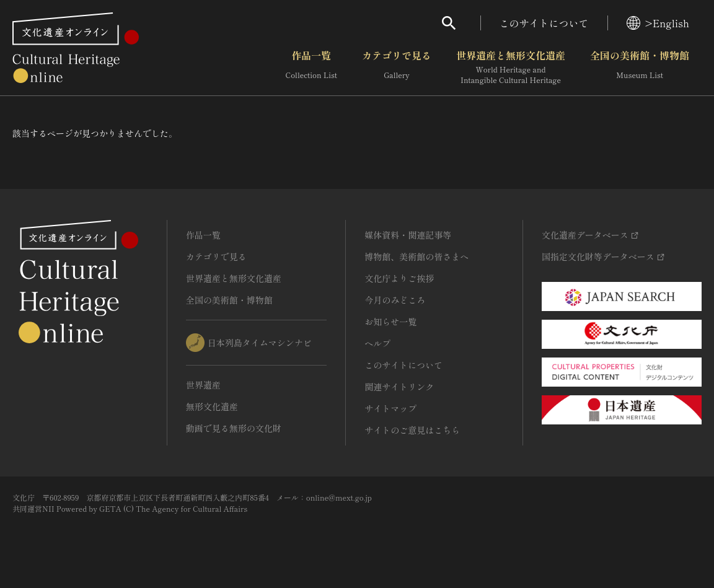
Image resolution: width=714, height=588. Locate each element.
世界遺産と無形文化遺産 (511, 68)
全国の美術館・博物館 (640, 68)
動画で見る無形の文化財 (234, 428)
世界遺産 (203, 385)
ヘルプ (377, 343)
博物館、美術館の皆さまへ (416, 257)
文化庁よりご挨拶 (399, 278)
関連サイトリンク (399, 387)
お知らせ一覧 (390, 322)
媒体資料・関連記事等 (408, 235)
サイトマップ (390, 408)
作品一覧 (311, 68)
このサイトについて (544, 23)
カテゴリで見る (397, 68)
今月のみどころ (395, 300)
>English (658, 23)
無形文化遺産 (212, 406)
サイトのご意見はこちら (412, 430)
